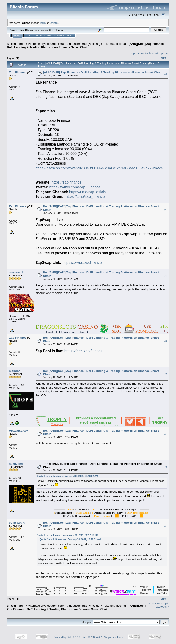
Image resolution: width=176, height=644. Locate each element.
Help (28, 35)
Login (48, 35)
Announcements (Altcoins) (83, 44)
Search (38, 35)
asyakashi (16, 272)
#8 (166, 526)
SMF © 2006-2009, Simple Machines (103, 637)
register (54, 23)
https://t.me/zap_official (88, 192)
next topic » (160, 53)
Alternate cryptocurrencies (45, 44)
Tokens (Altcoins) (114, 44)
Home (17, 35)
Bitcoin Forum (16, 44)
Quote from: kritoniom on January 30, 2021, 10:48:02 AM (67, 476)
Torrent (60, 30)
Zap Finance (18, 72)
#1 (166, 74)
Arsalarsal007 (19, 431)
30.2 (52, 30)
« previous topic (141, 53)
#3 (166, 276)
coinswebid (17, 523)
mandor (14, 371)
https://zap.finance (66, 182)
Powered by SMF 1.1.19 (66, 637)
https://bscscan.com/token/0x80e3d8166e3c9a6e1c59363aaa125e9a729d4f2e (99, 168)
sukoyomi (16, 464)
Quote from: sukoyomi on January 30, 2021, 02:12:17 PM (68, 535)
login (43, 23)
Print (163, 58)
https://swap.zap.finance (82, 263)
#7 (166, 467)
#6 (166, 434)
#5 (166, 374)
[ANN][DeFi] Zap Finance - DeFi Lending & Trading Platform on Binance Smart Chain (86, 46)
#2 (166, 210)
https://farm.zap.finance (83, 351)
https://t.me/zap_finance (85, 196)
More (70, 35)
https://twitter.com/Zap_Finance (75, 187)
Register (59, 35)
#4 (166, 341)
